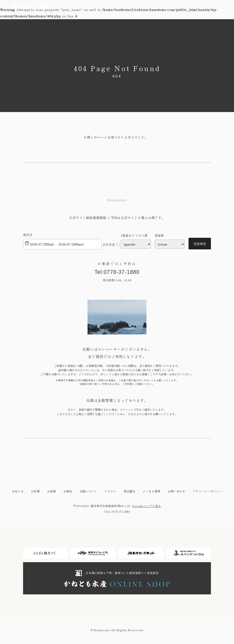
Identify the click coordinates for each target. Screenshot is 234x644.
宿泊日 (28, 235)
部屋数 (160, 236)
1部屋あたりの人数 (134, 236)
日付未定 (109, 245)
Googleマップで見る (147, 506)
